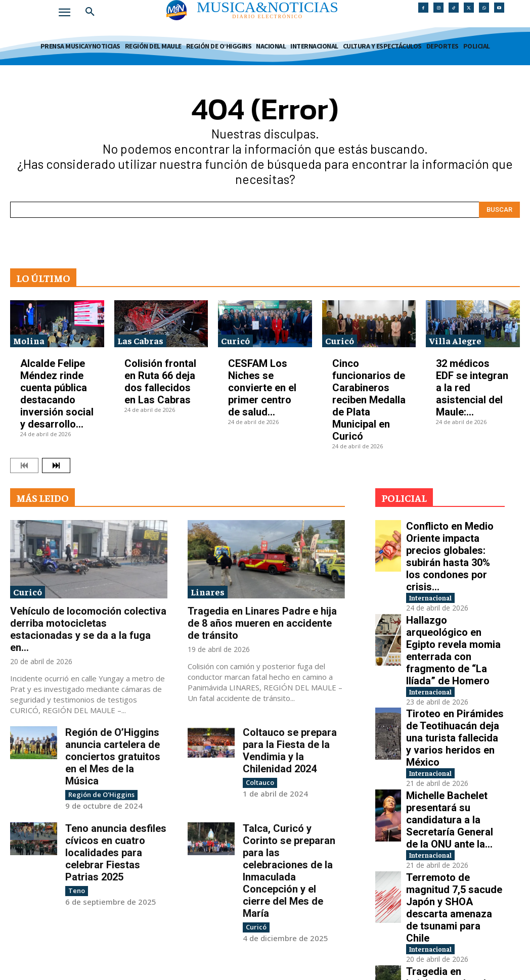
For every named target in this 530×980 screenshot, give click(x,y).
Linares (208, 592)
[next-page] (56, 465)
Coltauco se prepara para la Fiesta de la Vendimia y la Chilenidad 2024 (290, 751)
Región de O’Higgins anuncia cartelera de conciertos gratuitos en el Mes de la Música (113, 757)
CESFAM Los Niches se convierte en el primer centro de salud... (262, 388)
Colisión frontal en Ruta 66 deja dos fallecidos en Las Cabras (160, 382)
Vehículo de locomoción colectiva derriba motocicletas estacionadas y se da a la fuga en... (88, 629)
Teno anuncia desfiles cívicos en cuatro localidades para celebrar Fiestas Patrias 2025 (116, 852)
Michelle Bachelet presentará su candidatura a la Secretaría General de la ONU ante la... (453, 700)
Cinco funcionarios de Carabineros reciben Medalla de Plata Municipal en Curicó (369, 400)
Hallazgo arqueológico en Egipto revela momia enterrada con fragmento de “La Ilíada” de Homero (453, 590)
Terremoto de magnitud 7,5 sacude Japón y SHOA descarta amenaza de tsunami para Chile (452, 754)
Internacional (440, 556)
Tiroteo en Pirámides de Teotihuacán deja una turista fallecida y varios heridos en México (447, 645)
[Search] (499, 210)
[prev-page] (24, 465)
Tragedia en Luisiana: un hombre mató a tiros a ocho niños (453, 809)
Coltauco (259, 782)
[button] (90, 12)
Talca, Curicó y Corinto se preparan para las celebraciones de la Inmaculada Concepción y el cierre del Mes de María (289, 870)
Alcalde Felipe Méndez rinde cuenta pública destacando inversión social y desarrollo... (57, 394)
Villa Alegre (455, 340)
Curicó (235, 340)
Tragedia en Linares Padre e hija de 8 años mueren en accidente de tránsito (262, 623)
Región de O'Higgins (98, 794)
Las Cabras (140, 340)
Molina (29, 340)
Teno (76, 890)
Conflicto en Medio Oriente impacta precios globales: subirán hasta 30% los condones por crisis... (455, 535)
